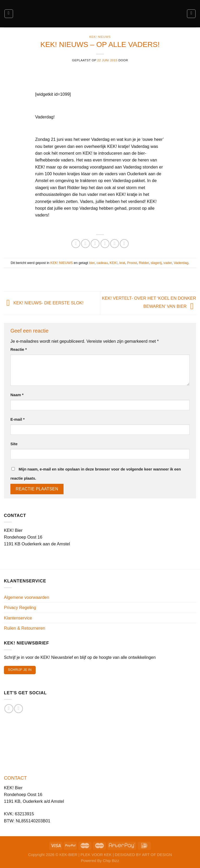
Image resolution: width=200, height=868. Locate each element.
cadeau (102, 263)
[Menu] (9, 14)
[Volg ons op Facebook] (9, 709)
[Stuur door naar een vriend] (105, 244)
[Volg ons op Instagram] (18, 709)
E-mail (17, 419)
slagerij (156, 263)
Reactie (19, 349)
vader (168, 263)
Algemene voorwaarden (27, 597)
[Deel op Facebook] (85, 244)
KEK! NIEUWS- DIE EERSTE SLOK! (44, 303)
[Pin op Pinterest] (115, 244)
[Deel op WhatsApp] (76, 244)
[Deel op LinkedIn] (124, 244)
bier (92, 263)
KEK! (114, 263)
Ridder (144, 263)
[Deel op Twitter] (95, 244)
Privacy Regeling (20, 607)
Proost (132, 263)
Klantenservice (18, 618)
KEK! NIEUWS (100, 37)
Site (14, 444)
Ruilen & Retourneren (24, 628)
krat (122, 263)
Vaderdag (181, 263)
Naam (17, 395)
